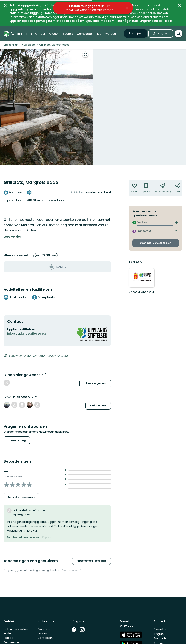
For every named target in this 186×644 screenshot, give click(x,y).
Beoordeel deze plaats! (98, 192)
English (159, 634)
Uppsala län (13, 200)
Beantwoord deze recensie (23, 537)
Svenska (160, 629)
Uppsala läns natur (141, 292)
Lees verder (12, 237)
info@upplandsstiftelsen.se (27, 334)
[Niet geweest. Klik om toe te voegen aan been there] (134, 188)
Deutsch (160, 638)
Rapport (47, 537)
